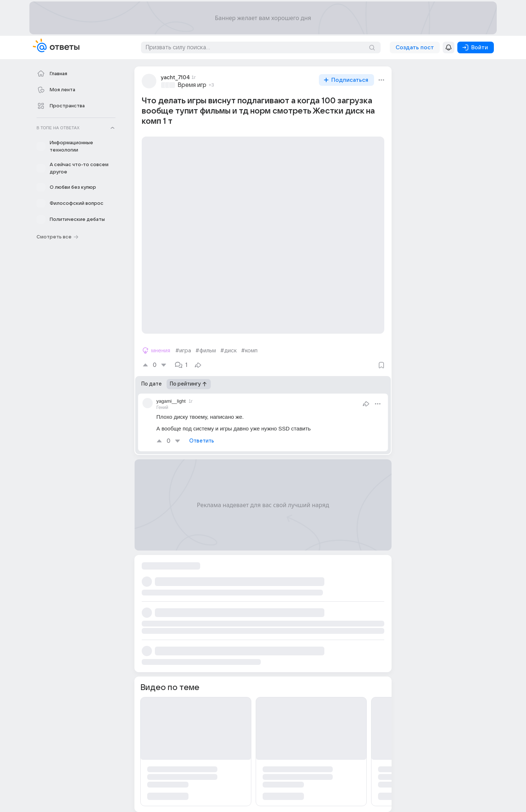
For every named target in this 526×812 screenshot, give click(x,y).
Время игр (192, 85)
